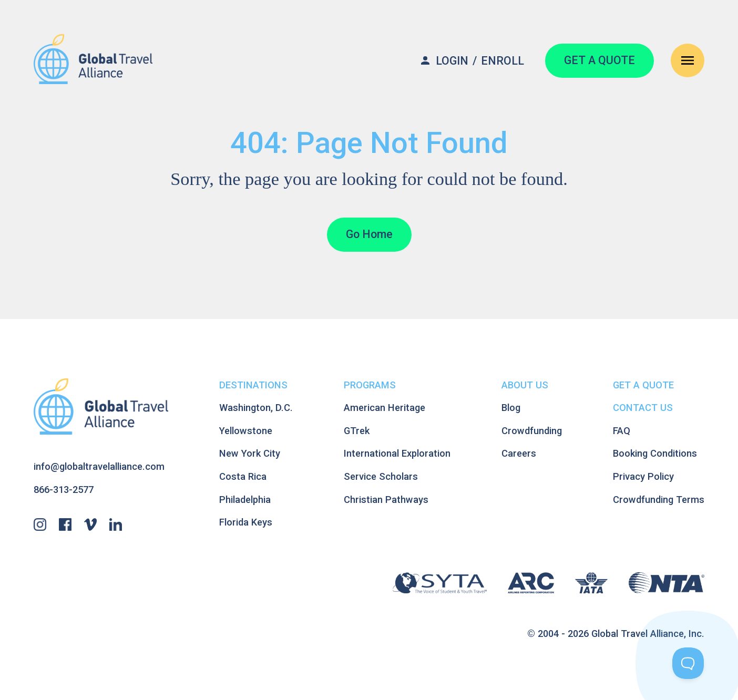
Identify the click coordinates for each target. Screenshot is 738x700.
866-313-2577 (64, 490)
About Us (525, 385)
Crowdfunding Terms (659, 500)
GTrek (357, 431)
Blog (511, 408)
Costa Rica (243, 476)
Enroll (503, 61)
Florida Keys (246, 522)
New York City (250, 453)
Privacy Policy (643, 476)
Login (452, 61)
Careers (519, 453)
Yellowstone (246, 431)
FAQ (622, 431)
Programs (370, 385)
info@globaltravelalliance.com (99, 466)
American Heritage (385, 408)
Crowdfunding (532, 431)
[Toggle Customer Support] (688, 663)
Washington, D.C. (256, 408)
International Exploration (397, 453)
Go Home (369, 234)
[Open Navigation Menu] (688, 60)
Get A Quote (643, 385)
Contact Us (643, 408)
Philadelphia (245, 500)
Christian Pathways (386, 500)
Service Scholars (381, 476)
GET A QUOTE (599, 60)
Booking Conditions (655, 453)
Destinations (253, 385)
